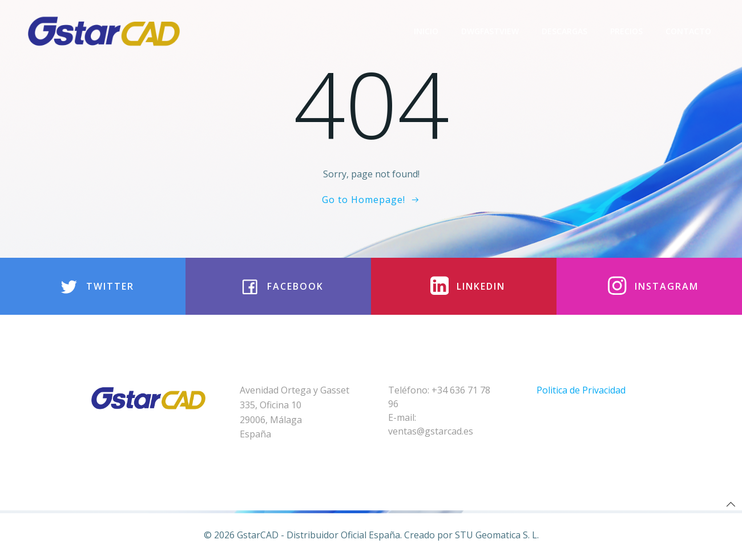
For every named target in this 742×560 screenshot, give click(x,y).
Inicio (426, 31)
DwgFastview (490, 31)
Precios (626, 31)
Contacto (688, 31)
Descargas (564, 31)
